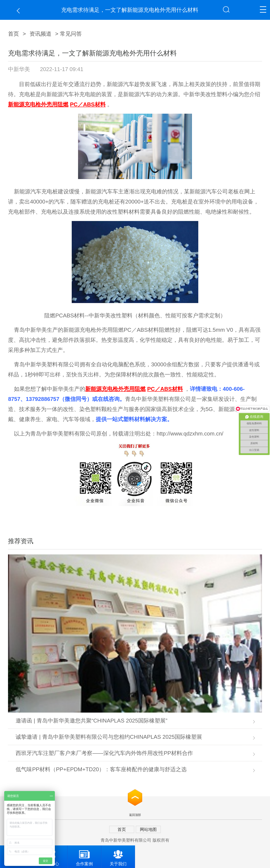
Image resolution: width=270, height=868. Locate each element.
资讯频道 (40, 34)
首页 (13, 34)
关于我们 (118, 856)
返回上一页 (19, 11)
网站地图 (148, 829)
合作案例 (84, 856)
